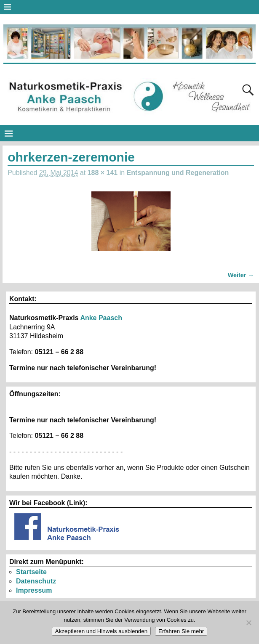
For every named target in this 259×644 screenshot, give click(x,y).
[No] (248, 623)
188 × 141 (103, 173)
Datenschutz (36, 581)
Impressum (34, 590)
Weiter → (241, 275)
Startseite (31, 572)
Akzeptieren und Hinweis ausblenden (101, 631)
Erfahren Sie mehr (181, 631)
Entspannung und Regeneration (178, 173)
